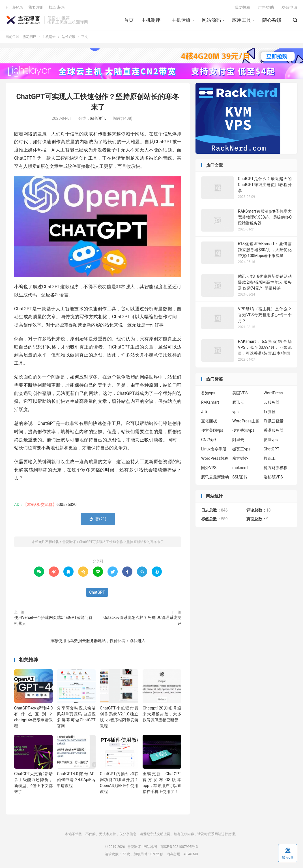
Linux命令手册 (214, 449)
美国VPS (240, 393)
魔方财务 (240, 458)
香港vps (208, 393)
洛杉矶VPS (273, 477)
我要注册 (36, 7)
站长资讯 (68, 37)
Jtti (204, 412)
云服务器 (272, 402)
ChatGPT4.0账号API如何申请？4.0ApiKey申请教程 (76, 780)
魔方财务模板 (276, 468)
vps (235, 412)
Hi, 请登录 (14, 7)
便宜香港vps (243, 430)
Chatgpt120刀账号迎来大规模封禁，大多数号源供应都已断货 (162, 714)
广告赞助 (266, 7)
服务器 (270, 412)
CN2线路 (209, 440)
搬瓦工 (270, 458)
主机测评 (151, 20)
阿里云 (238, 440)
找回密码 (57, 7)
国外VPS (209, 468)
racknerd (240, 468)
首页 (129, 20)
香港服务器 (274, 430)
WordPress (273, 393)
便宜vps (271, 440)
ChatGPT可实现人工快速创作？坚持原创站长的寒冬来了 (121, 542)
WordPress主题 (246, 421)
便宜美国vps (212, 430)
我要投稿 (242, 7)
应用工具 (242, 20)
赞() (98, 519)
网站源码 (211, 20)
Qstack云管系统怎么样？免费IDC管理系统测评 (142, 620)
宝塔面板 (209, 421)
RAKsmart (210, 402)
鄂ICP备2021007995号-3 (179, 847)
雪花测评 (23, 20)
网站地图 (150, 847)
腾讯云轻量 (274, 421)
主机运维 (181, 20)
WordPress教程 (215, 458)
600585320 (67, 504)
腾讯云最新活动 (215, 477)
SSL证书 (240, 477)
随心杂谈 (272, 20)
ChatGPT (97, 592)
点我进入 (137, 641)
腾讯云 (238, 402)
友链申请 (289, 7)
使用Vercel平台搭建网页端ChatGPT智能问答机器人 (53, 620)
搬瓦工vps (241, 449)
